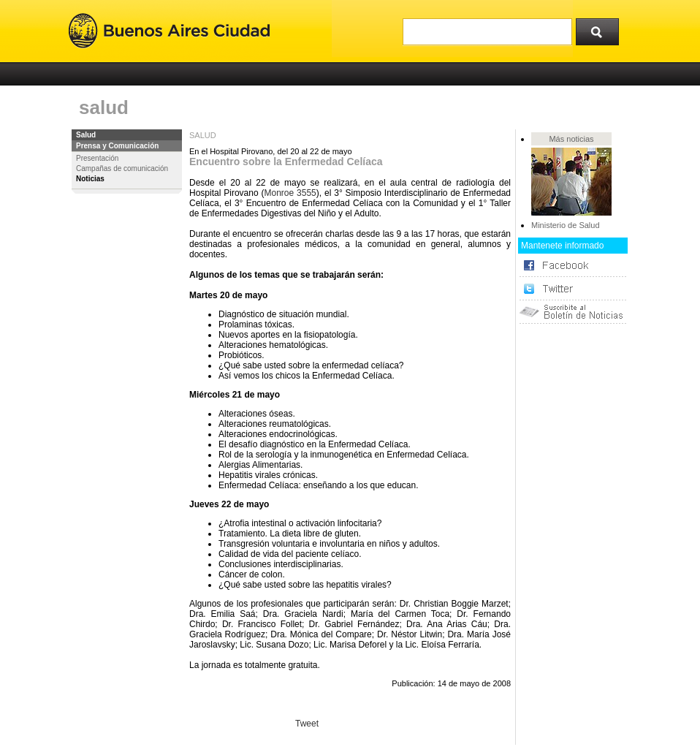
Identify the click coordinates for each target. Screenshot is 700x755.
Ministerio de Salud (566, 225)
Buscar (602, 29)
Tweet (307, 724)
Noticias (90, 179)
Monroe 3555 (290, 193)
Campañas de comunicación (122, 168)
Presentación (97, 158)
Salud (86, 135)
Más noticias (571, 139)
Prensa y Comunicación (117, 146)
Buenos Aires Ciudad (169, 31)
